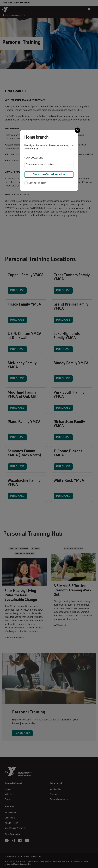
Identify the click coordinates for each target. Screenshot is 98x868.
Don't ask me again (35, 183)
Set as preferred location (49, 174)
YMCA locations (34, 158)
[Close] (78, 130)
